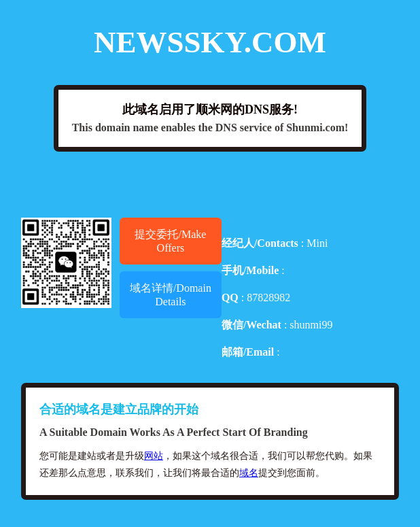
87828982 (268, 297)
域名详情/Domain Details (171, 295)
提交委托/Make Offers (170, 241)
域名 (249, 473)
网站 (154, 456)
